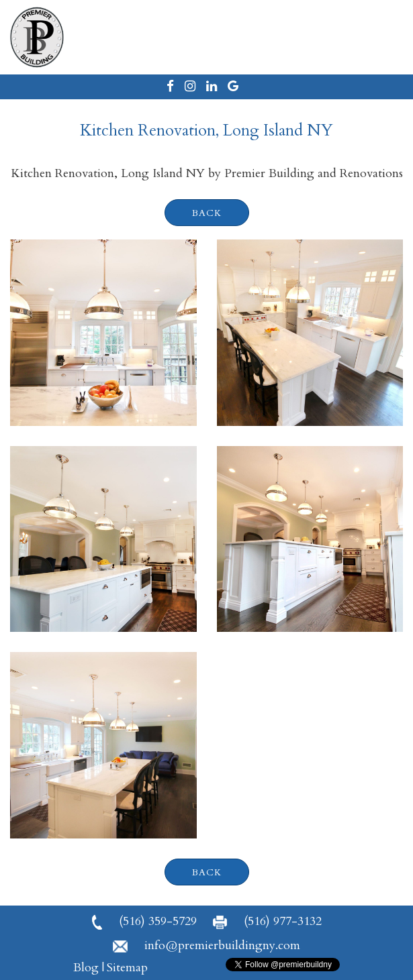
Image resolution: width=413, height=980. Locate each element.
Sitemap (127, 968)
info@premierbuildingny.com (206, 945)
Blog (86, 968)
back (207, 213)
